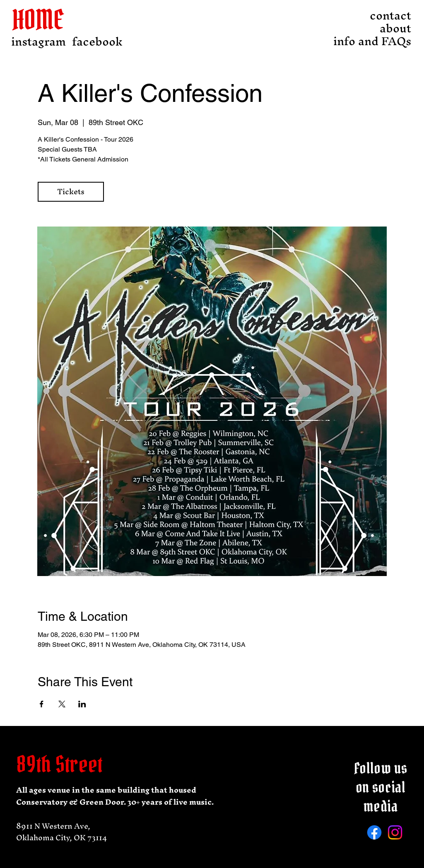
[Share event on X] (62, 704)
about (395, 28)
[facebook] (97, 42)
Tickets (71, 192)
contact (390, 16)
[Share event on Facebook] (42, 704)
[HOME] (44, 20)
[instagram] (39, 42)
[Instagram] (395, 832)
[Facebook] (374, 832)
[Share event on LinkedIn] (82, 704)
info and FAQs (388, 41)
